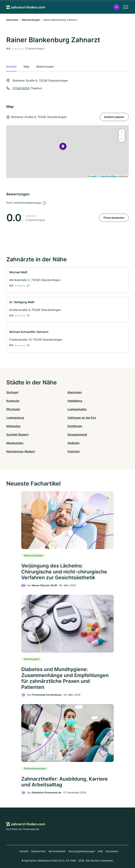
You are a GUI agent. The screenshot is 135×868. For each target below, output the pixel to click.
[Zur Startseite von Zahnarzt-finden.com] (26, 7)
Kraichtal (73, 451)
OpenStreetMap (108, 176)
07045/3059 (21, 88)
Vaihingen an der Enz (82, 418)
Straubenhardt (77, 435)
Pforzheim (13, 409)
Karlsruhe (13, 401)
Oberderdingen (31, 20)
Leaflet (92, 176)
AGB (100, 851)
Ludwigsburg (15, 418)
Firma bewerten (114, 218)
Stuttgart (12, 392)
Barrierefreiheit (57, 851)
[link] (67, 280)
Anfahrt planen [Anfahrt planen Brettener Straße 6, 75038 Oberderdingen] (114, 117)
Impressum (112, 851)
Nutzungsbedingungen (82, 851)
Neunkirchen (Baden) (21, 451)
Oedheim (73, 443)
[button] (117, 7)
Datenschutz (39, 851)
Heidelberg (75, 401)
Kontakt (24, 851)
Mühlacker (13, 426)
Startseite (12, 20)
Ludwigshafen (77, 409)
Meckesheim (15, 443)
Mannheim (75, 392)
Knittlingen (75, 426)
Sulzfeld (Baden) (17, 435)
